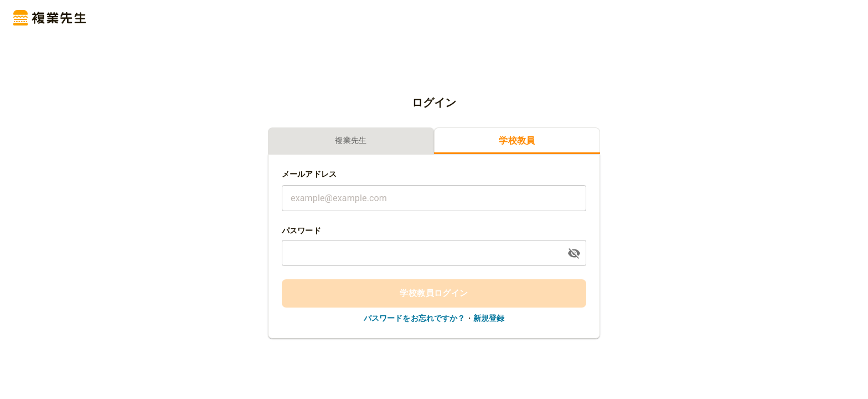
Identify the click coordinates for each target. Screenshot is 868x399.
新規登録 (489, 318)
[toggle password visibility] (574, 253)
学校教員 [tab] (517, 141)
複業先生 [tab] (351, 141)
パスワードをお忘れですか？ (415, 318)
